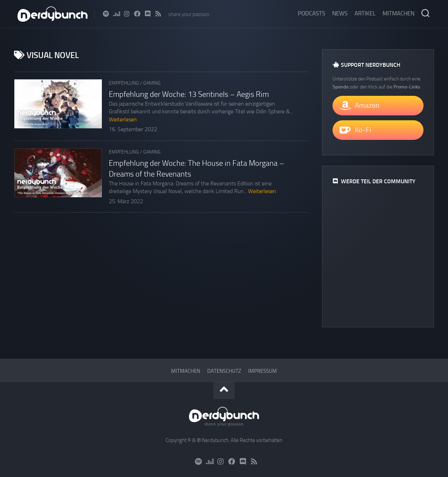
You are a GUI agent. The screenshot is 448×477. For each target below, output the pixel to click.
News (340, 13)
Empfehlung (124, 83)
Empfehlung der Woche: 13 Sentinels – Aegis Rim (189, 94)
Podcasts (311, 13)
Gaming (152, 83)
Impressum (262, 371)
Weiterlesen (123, 119)
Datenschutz (224, 371)
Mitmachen (398, 13)
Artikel (365, 13)
